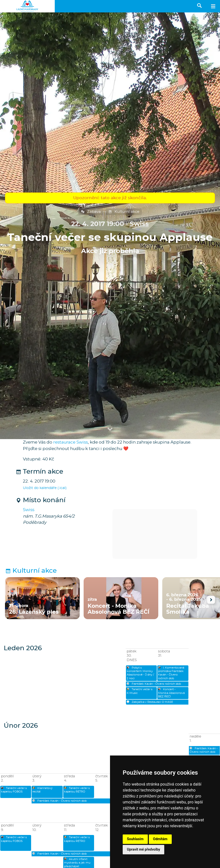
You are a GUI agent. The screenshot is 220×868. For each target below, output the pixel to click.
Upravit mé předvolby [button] (143, 849)
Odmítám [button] (160, 839)
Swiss (139, 224)
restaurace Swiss (71, 442)
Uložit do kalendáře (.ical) (45, 488)
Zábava (91, 212)
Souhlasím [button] (135, 839)
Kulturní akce (124, 212)
